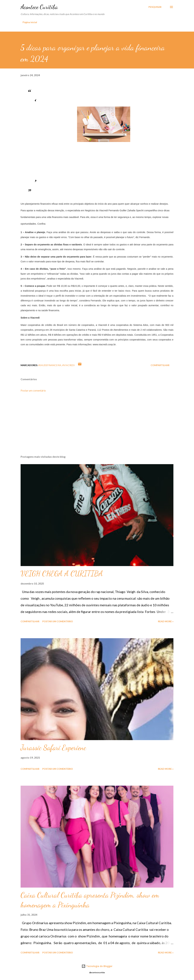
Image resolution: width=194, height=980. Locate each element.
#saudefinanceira (50, 365)
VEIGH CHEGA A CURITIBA (62, 574)
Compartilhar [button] (160, 365)
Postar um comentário (33, 390)
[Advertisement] (97, 426)
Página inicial (30, 22)
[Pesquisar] (155, 7)
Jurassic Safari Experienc (53, 748)
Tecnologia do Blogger (97, 966)
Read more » (166, 621)
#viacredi (69, 365)
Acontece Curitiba (39, 7)
